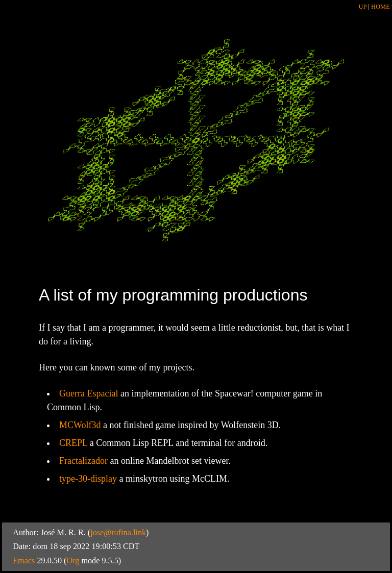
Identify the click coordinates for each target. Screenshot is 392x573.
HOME (381, 7)
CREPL (73, 443)
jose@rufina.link (118, 533)
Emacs (24, 561)
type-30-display (88, 479)
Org (73, 561)
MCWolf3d (80, 425)
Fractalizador (83, 461)
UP (363, 7)
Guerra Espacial (89, 393)
